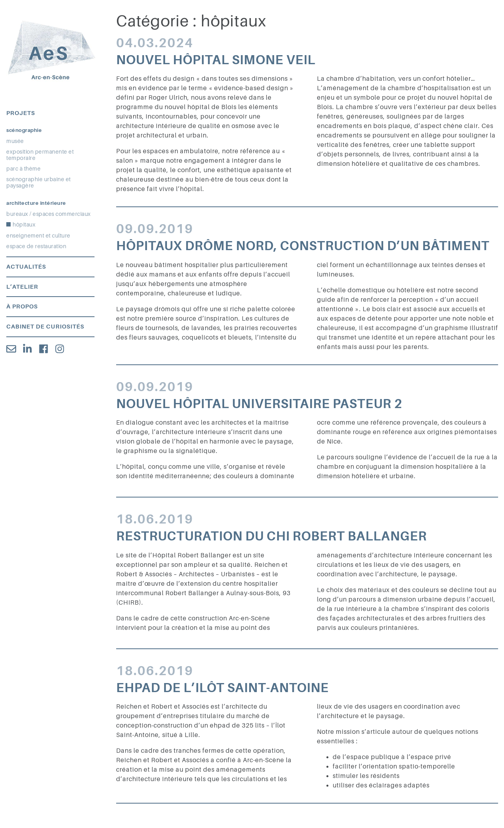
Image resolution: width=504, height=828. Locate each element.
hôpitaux (24, 225)
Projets (21, 113)
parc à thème (23, 169)
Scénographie (24, 130)
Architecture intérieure (36, 203)
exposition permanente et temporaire (40, 155)
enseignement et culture (38, 236)
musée (15, 141)
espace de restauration (36, 246)
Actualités (26, 267)
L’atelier (22, 287)
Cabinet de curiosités (45, 327)
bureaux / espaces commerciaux (49, 214)
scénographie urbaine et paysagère (39, 182)
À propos (22, 306)
